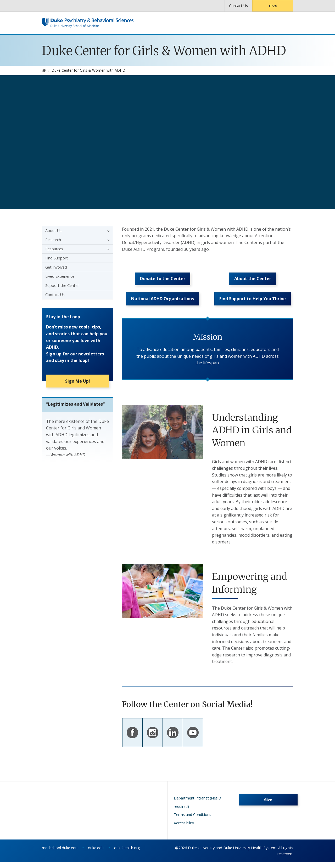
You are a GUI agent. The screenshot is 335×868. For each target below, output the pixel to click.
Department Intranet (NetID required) (197, 808)
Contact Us (238, 6)
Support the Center (62, 285)
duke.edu (96, 854)
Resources (54, 249)
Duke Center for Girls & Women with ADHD (164, 51)
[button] (107, 231)
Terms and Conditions (192, 821)
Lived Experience (60, 276)
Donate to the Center (163, 281)
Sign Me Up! (78, 383)
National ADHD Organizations (163, 304)
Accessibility (184, 829)
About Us (53, 231)
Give (273, 6)
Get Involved (56, 267)
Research (53, 240)
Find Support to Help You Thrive (253, 304)
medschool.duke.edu (60, 854)
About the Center (253, 281)
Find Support (57, 258)
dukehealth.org (127, 854)
